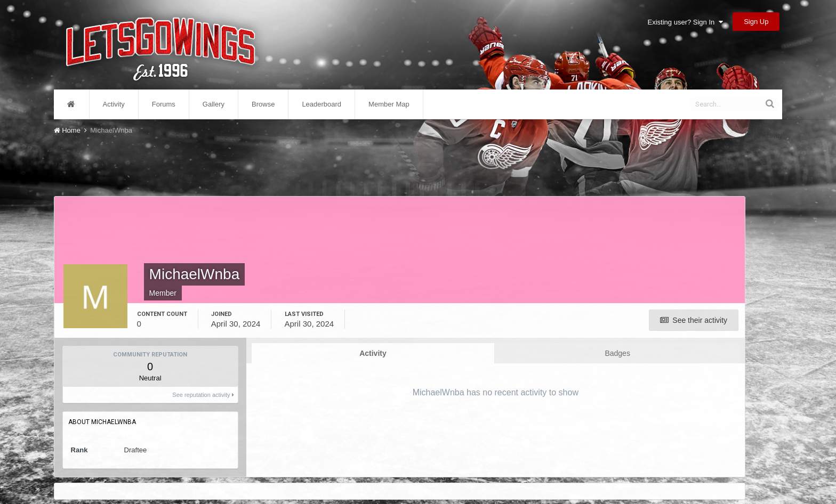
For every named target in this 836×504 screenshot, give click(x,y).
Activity (114, 104)
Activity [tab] (373, 353)
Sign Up (756, 22)
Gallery (214, 104)
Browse (263, 104)
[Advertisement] (399, 164)
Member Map (389, 104)
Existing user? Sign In (685, 22)
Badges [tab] (617, 353)
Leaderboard (321, 104)
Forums (164, 104)
